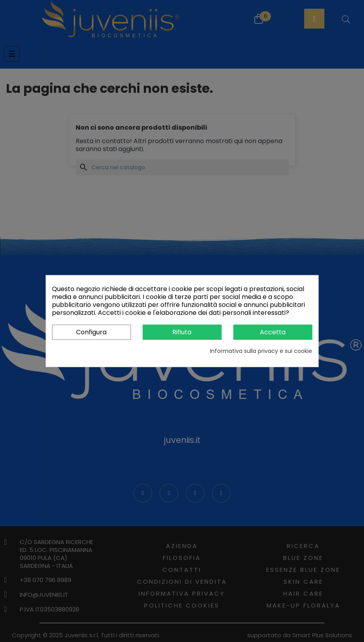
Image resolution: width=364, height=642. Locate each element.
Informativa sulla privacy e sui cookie (261, 351)
